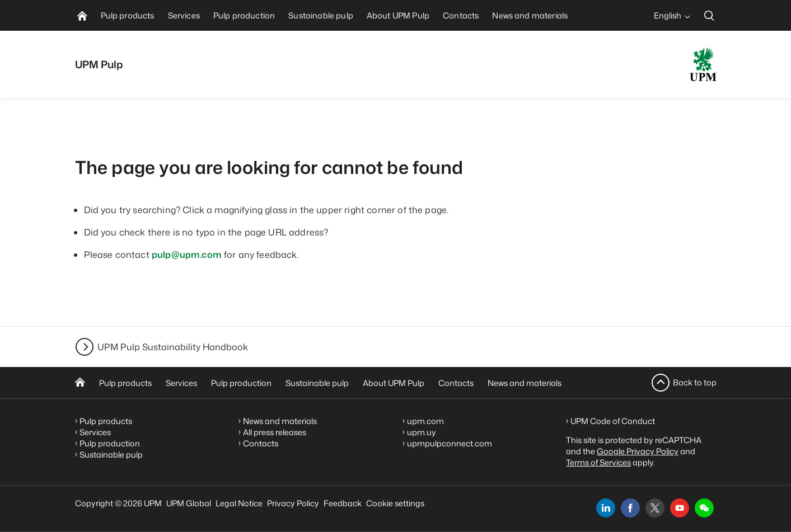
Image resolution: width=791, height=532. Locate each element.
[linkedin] (606, 508)
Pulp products (125, 383)
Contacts (456, 383)
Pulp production (241, 383)
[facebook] (630, 508)
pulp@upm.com (187, 255)
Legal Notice (239, 503)
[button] (704, 508)
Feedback (343, 503)
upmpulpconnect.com (450, 443)
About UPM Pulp (394, 383)
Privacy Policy (293, 503)
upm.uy (422, 432)
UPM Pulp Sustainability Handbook (173, 347)
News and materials (525, 383)
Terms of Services (598, 462)
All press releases (275, 432)
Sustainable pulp (317, 383)
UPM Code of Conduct (613, 421)
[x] (655, 508)
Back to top (695, 382)
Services (181, 383)
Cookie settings (395, 503)
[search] (709, 15)
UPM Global (189, 503)
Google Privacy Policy (638, 451)
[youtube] (680, 508)
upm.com (425, 421)
